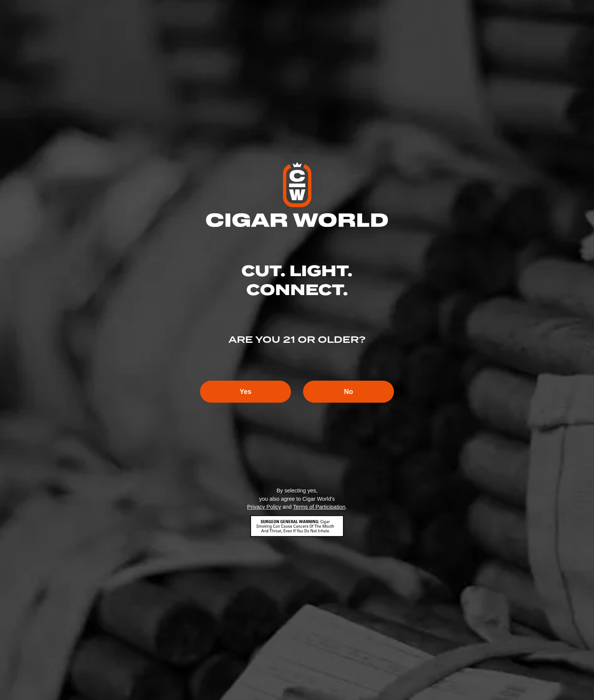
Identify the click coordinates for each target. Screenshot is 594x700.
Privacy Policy (264, 507)
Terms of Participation (319, 507)
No (349, 392)
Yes (245, 392)
